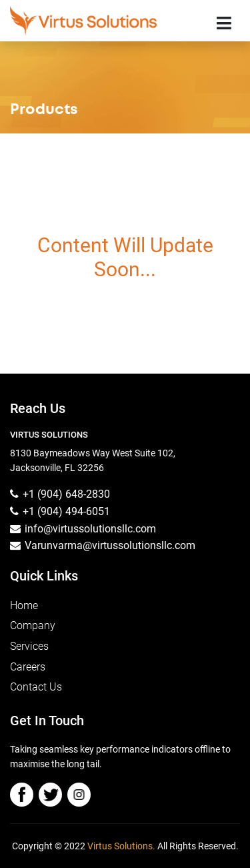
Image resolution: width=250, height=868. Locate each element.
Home (24, 605)
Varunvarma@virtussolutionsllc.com (103, 545)
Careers (28, 667)
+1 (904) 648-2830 (60, 494)
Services (29, 646)
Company (33, 625)
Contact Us (36, 687)
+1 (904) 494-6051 (60, 511)
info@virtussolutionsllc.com (83, 529)
